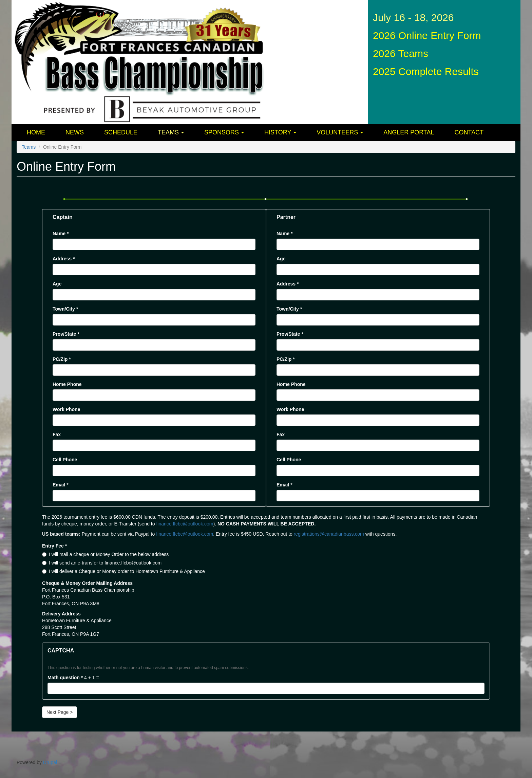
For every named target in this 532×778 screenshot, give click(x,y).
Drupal (50, 762)
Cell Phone (65, 460)
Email (61, 485)
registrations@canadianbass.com (329, 534)
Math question (65, 678)
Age (57, 284)
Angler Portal (409, 132)
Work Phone (66, 409)
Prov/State (66, 334)
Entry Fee (54, 546)
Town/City (65, 309)
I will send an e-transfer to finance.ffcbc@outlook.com (102, 563)
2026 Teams (401, 53)
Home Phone (67, 384)
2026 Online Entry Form (427, 35)
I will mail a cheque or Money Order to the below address (105, 554)
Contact (469, 132)
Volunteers (340, 132)
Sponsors (224, 132)
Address (64, 259)
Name (61, 234)
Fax (57, 434)
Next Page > (60, 712)
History (280, 132)
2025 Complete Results (426, 71)
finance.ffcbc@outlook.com (185, 524)
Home (36, 132)
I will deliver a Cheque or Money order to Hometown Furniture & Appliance (123, 571)
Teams (171, 132)
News (75, 132)
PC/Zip (62, 359)
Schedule (121, 132)
